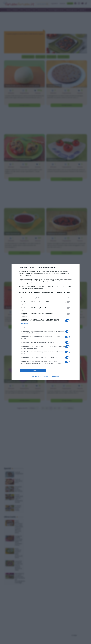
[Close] (76, 268)
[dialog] (46, 322)
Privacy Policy (55, 377)
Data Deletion (36, 377)
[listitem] (46, 298)
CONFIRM (33, 370)
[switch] (67, 302)
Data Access (45, 377)
